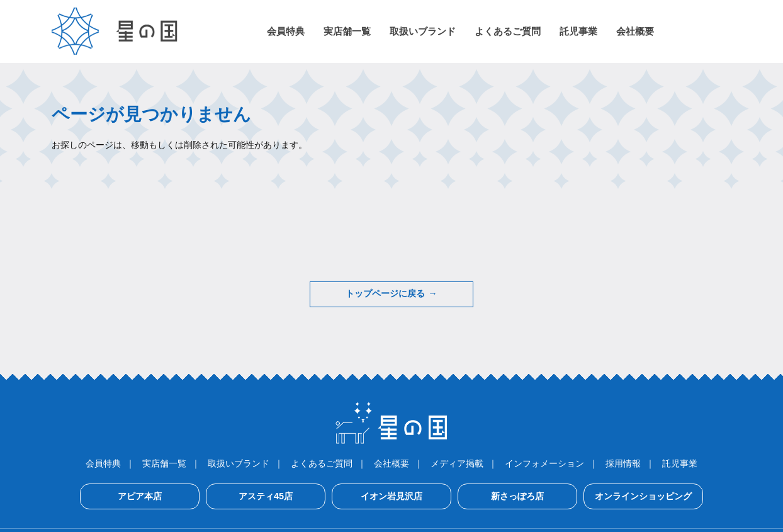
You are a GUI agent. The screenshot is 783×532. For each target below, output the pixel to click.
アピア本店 (140, 496)
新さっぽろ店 (517, 496)
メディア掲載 (457, 463)
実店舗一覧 (164, 463)
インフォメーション (544, 463)
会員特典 (103, 463)
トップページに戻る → (391, 294)
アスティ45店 (266, 496)
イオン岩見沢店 (391, 496)
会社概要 (391, 463)
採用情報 (623, 463)
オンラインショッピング (643, 496)
